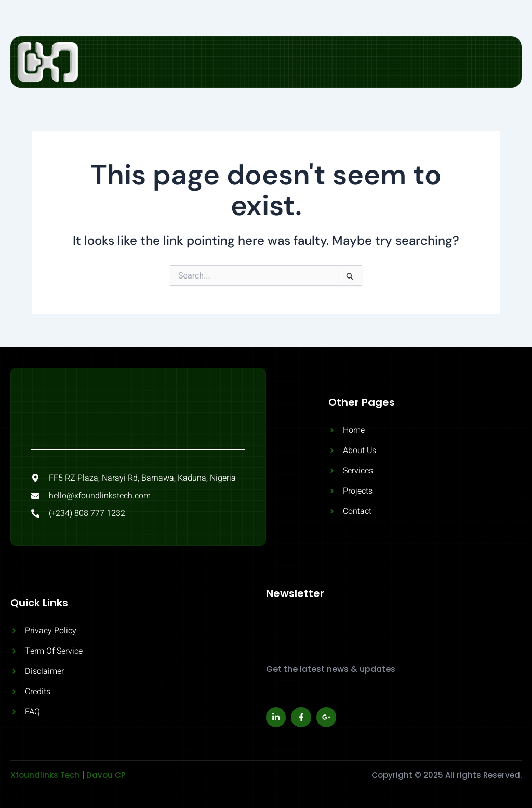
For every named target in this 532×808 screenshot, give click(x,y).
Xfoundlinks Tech (45, 775)
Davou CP (106, 775)
